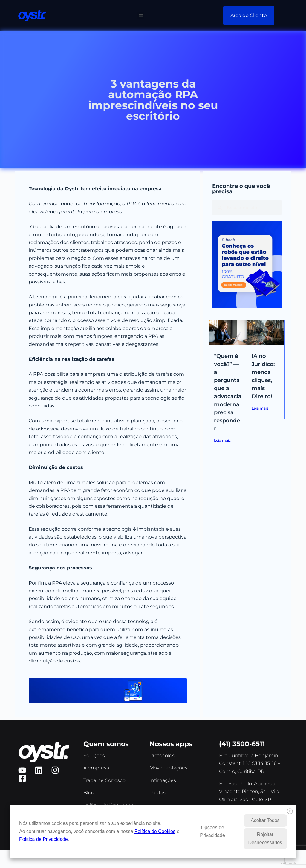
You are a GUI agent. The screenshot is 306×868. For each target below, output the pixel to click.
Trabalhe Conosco (104, 780)
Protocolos (162, 756)
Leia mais (222, 440)
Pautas (157, 793)
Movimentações (168, 768)
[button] (141, 16)
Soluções (94, 756)
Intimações (163, 780)
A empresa (96, 768)
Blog (89, 793)
